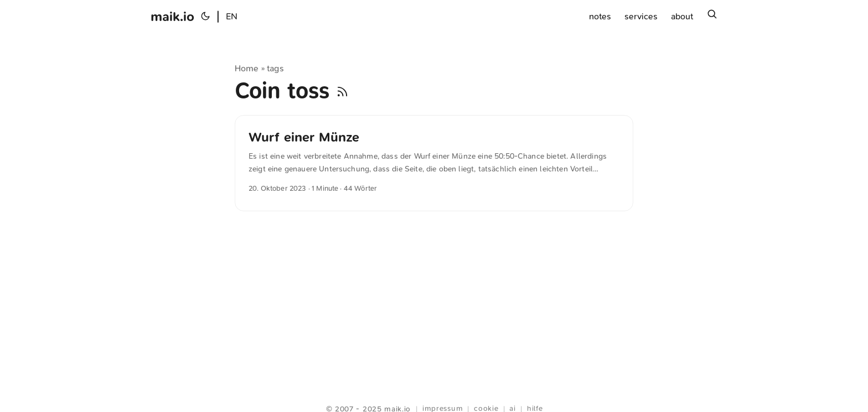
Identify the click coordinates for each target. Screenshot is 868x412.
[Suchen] (712, 17)
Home (247, 68)
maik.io (172, 17)
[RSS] (342, 91)
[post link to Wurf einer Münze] (434, 163)
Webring (434, 395)
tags (275, 68)
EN (232, 16)
